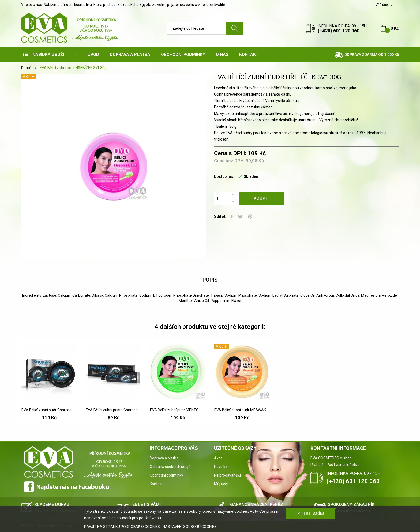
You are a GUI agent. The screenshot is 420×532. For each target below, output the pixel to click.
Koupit (262, 198)
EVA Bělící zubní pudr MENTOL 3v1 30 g (178, 410)
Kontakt (156, 484)
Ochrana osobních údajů (170, 467)
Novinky (221, 467)
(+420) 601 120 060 (339, 31)
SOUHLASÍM (311, 514)
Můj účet (221, 484)
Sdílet (232, 217)
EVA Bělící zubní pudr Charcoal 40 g (49, 410)
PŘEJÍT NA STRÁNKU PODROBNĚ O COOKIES (122, 527)
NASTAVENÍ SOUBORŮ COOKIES (190, 527)
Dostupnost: (225, 176)
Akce (218, 458)
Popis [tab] (210, 280)
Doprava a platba (164, 458)
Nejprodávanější (227, 475)
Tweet (240, 217)
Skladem (252, 176)
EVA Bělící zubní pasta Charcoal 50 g (114, 410)
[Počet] (222, 198)
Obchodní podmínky (166, 475)
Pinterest (250, 217)
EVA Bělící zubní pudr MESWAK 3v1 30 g (242, 410)
